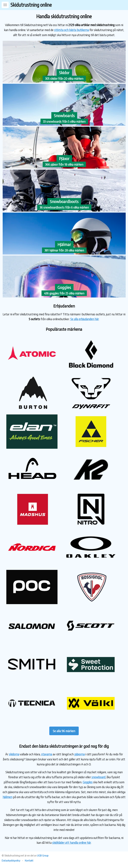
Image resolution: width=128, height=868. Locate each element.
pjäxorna (79, 754)
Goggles (88, 782)
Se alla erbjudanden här (84, 319)
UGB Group (43, 855)
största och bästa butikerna (71, 30)
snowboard (98, 777)
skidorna (14, 754)
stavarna (47, 754)
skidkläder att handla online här (71, 843)
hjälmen (7, 797)
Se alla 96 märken (64, 731)
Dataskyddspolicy (11, 860)
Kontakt (29, 860)
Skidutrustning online (31, 5)
